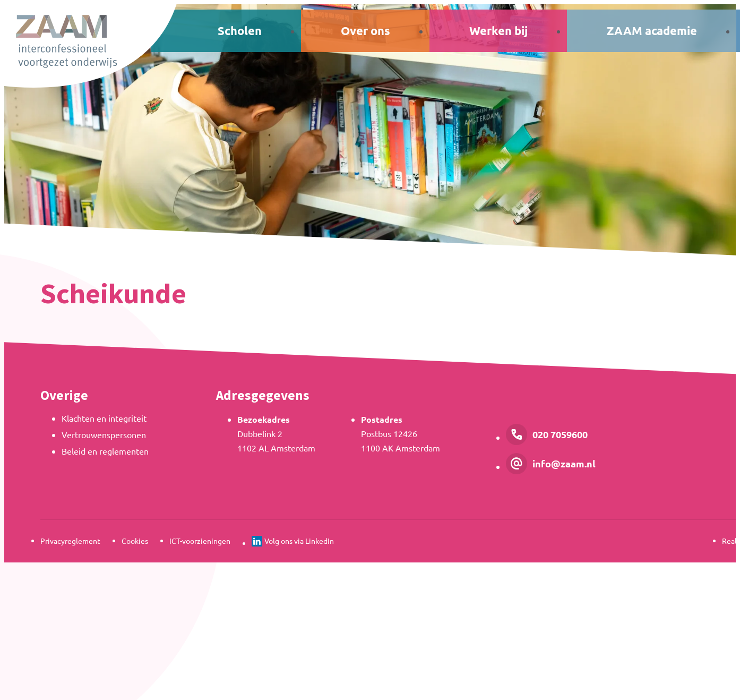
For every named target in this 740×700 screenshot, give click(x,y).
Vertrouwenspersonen (104, 434)
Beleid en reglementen (105, 451)
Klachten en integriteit (104, 418)
